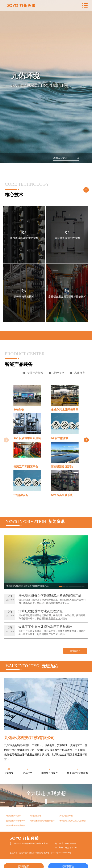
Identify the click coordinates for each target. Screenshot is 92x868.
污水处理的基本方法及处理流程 (41, 611)
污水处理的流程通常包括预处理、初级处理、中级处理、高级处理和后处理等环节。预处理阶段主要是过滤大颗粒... (52, 617)
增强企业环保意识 (14, 816)
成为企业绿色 (36, 816)
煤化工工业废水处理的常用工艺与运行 (45, 627)
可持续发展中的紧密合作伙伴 (42, 821)
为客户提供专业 (66, 816)
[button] (86, 440)
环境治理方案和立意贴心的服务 (73, 821)
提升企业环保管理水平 (16, 821)
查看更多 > (75, 651)
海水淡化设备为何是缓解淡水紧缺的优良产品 (50, 595)
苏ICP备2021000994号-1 (62, 853)
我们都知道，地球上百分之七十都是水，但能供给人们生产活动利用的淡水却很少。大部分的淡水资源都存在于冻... (52, 601)
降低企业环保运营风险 (16, 826)
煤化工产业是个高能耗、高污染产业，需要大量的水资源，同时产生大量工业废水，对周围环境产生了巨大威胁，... (52, 633)
